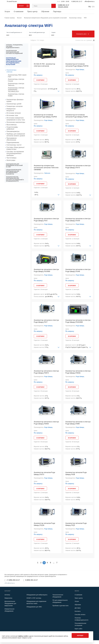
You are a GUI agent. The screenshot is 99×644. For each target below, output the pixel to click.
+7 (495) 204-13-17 (13, 580)
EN (93, 7)
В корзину (41, 80)
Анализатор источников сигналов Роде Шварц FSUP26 (77, 65)
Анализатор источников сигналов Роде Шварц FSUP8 (76, 116)
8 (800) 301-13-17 (32, 580)
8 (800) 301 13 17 (77, 1)
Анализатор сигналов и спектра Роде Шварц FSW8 (78, 423)
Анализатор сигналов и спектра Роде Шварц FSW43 (46, 423)
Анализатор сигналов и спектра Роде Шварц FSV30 (78, 220)
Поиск (54, 6)
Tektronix (47, 173)
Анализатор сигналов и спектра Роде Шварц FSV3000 (46, 270)
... (54, 563)
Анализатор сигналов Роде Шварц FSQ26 (44, 524)
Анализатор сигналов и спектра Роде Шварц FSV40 (78, 270)
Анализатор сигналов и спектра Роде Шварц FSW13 (46, 372)
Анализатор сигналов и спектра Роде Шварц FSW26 (78, 372)
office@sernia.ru (90, 1)
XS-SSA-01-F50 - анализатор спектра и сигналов (44, 65)
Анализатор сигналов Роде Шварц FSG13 (44, 474)
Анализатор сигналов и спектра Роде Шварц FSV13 (78, 167)
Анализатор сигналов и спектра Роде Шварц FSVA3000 (78, 321)
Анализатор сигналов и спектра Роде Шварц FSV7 (46, 321)
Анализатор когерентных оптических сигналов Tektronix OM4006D (46, 168)
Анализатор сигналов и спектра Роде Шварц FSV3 (46, 220)
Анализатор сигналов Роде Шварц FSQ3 (76, 524)
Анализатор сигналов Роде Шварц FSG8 (76, 474)
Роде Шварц (80, 70)
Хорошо (80, 635)
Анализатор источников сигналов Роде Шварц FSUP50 (45, 116)
